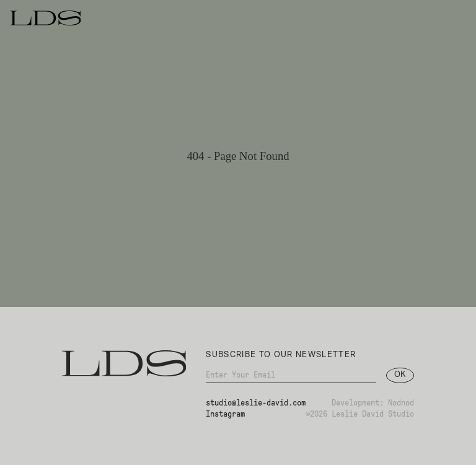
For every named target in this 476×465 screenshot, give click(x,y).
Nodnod (401, 406)
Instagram (225, 418)
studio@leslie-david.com (256, 406)
